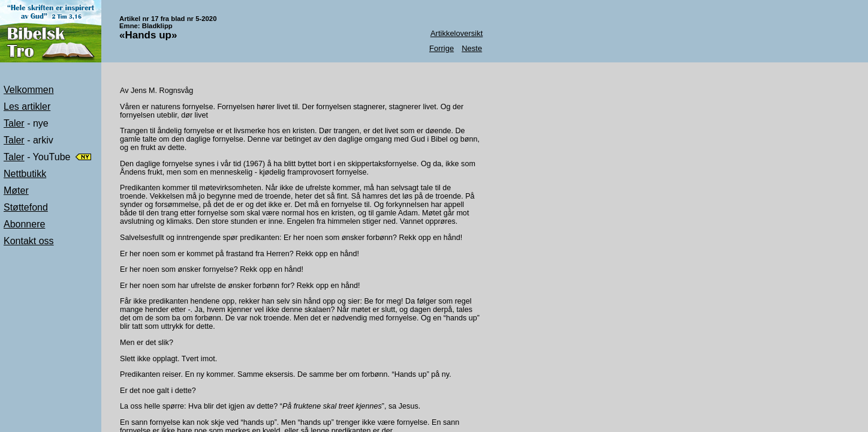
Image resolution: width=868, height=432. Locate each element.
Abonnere (24, 224)
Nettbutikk (25, 174)
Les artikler (27, 106)
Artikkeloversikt (456, 33)
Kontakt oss (29, 241)
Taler (14, 123)
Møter (16, 190)
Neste (472, 48)
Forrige (441, 48)
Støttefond (26, 207)
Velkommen (29, 90)
